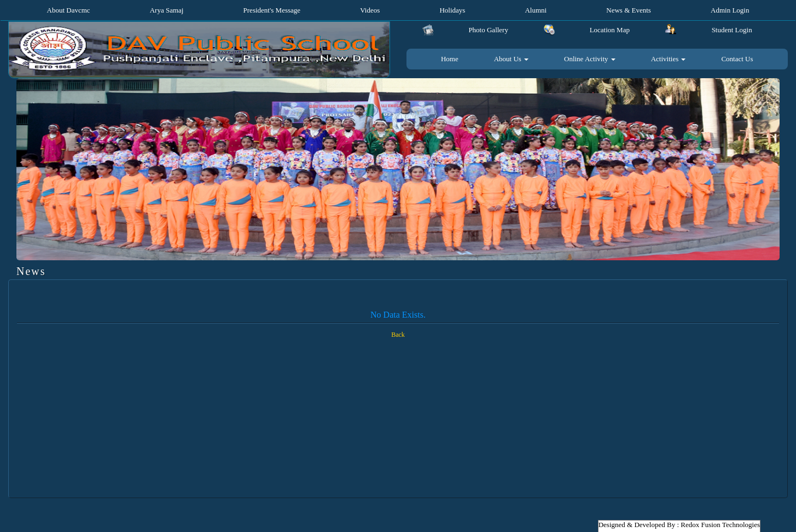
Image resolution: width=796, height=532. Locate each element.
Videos (370, 10)
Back (398, 335)
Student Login (732, 30)
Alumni (536, 10)
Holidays (452, 10)
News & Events (629, 10)
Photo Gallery (488, 30)
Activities (669, 59)
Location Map (610, 30)
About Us (511, 59)
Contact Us (737, 59)
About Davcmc (69, 10)
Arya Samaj (167, 10)
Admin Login (730, 10)
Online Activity (590, 59)
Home (450, 59)
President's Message (272, 10)
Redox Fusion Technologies (720, 525)
